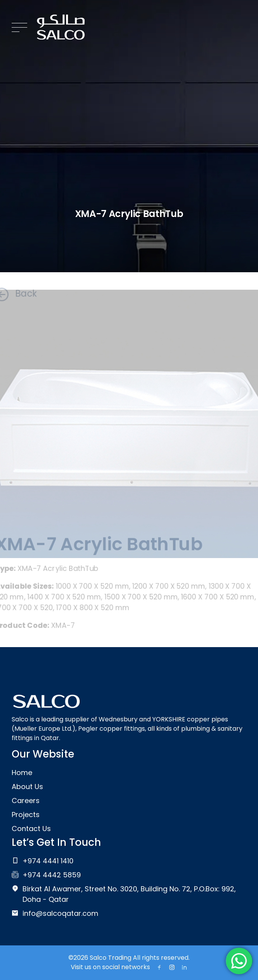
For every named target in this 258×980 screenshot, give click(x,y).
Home (22, 773)
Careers (26, 801)
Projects (26, 815)
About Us (27, 787)
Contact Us (31, 829)
